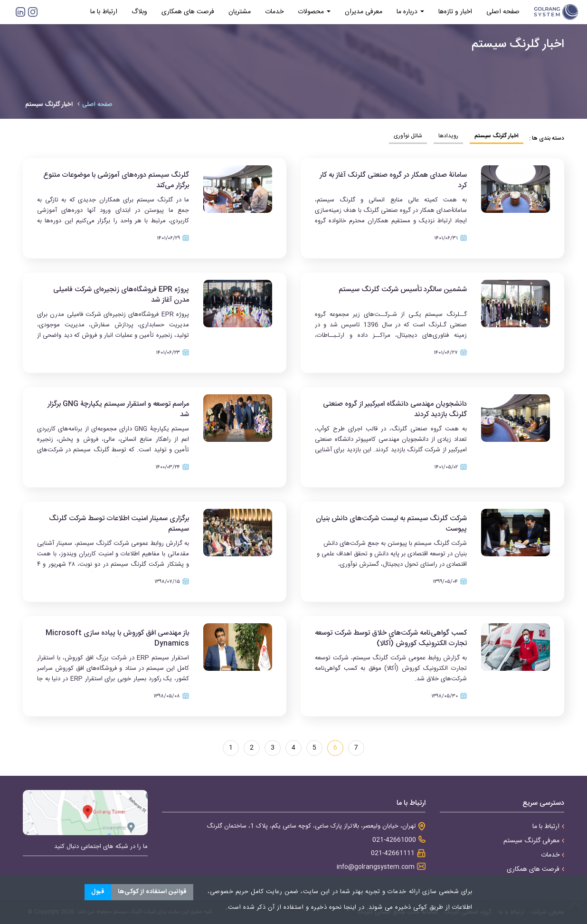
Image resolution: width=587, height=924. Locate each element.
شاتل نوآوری (408, 136)
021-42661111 (393, 853)
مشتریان (240, 12)
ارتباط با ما (104, 12)
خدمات (274, 12)
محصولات (314, 12)
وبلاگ (139, 12)
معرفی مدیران (364, 12)
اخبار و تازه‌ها (455, 12)
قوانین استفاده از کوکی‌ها (152, 892)
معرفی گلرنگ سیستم (534, 841)
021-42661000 (394, 840)
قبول (98, 892)
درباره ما (410, 12)
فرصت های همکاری (188, 12)
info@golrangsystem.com (376, 867)
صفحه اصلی (503, 12)
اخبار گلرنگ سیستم (497, 136)
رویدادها (448, 136)
